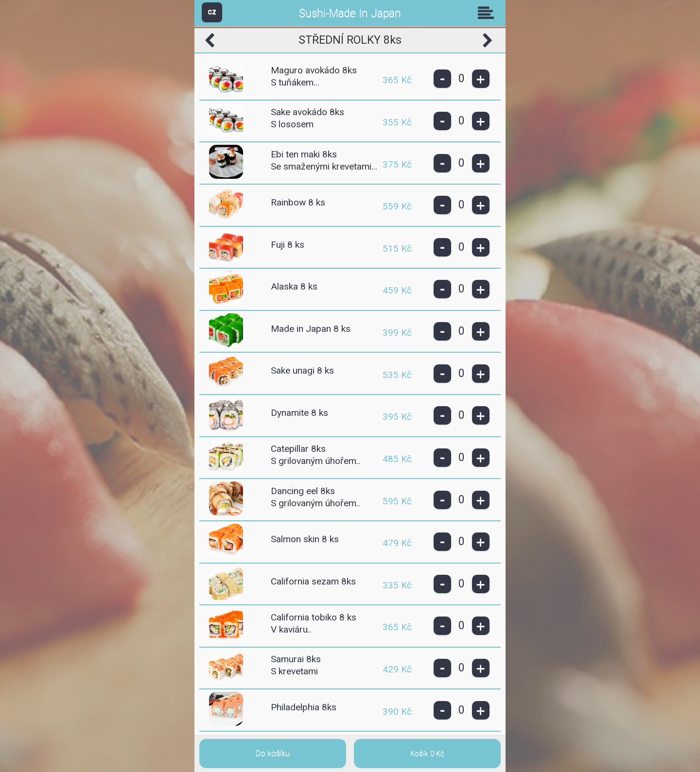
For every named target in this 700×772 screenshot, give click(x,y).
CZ (212, 12)
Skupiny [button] (488, 13)
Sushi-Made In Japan (350, 13)
